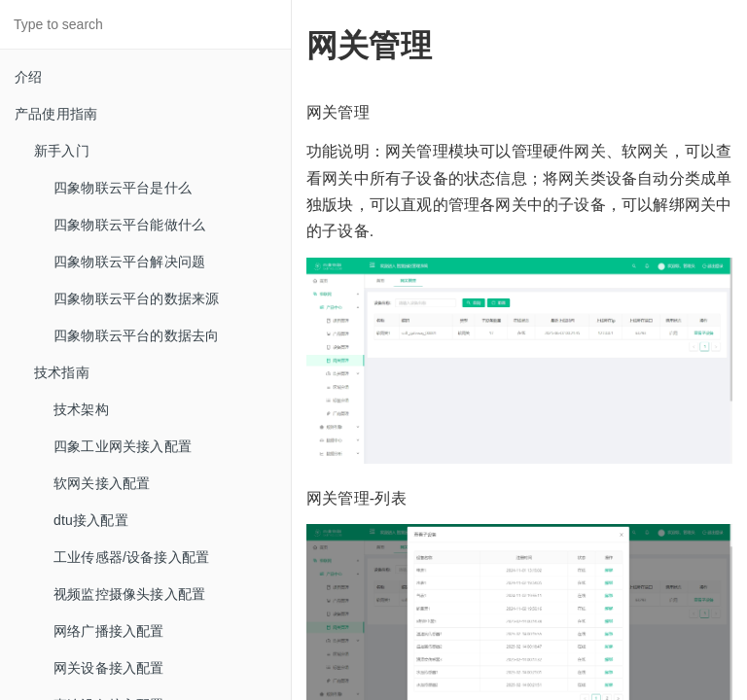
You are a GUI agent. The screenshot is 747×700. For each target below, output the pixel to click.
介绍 (28, 77)
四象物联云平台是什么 (123, 188)
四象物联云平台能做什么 (129, 225)
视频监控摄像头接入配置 (129, 594)
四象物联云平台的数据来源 (136, 298)
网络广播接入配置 (109, 631)
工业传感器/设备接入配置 (131, 557)
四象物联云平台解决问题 (129, 262)
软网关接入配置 (102, 483)
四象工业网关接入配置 (123, 446)
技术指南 (62, 372)
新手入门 (62, 151)
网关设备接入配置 (109, 668)
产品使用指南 (56, 114)
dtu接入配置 (91, 520)
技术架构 (81, 409)
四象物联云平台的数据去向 (136, 335)
